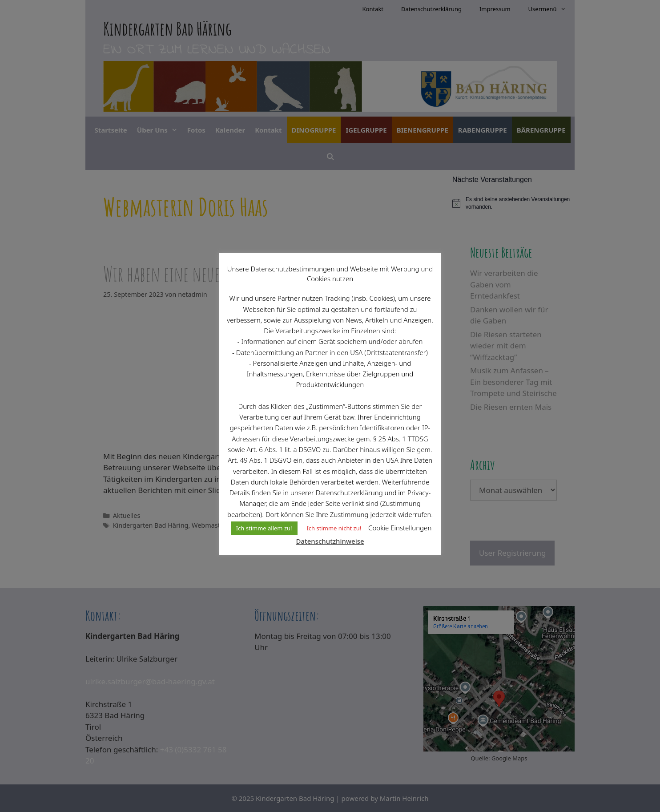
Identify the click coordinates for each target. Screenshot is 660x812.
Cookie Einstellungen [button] (400, 528)
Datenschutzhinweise (330, 541)
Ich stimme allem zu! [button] (264, 528)
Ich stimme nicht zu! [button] (334, 528)
